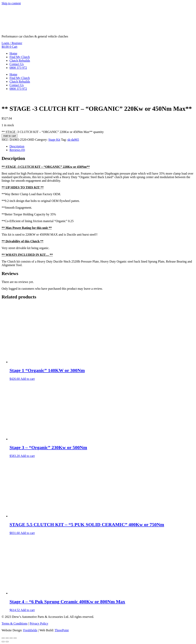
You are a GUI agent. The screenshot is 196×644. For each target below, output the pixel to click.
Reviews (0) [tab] (17, 150)
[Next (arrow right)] (7, 642)
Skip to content (11, 3)
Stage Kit (54, 140)
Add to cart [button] (28, 379)
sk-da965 (73, 140)
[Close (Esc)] (15, 638)
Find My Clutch (20, 57)
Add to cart (10, 136)
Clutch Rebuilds (20, 61)
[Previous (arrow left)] (3, 642)
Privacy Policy (39, 623)
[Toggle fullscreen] (7, 638)
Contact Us (17, 64)
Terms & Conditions (14, 623)
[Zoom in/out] (3, 638)
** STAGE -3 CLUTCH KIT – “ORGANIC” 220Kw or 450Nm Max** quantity (53, 132)
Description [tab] (17, 146)
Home (13, 53)
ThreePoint (62, 630)
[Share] (11, 638)
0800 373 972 (18, 68)
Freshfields (30, 630)
